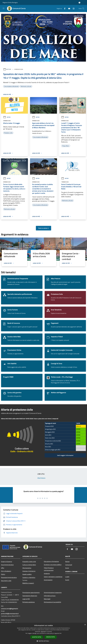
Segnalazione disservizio (30, 596)
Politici (3, 574)
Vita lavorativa (27, 568)
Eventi (67, 580)
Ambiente (47, 573)
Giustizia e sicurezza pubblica (53, 565)
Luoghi (67, 577)
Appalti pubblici (27, 574)
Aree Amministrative (7, 565)
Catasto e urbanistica (29, 577)
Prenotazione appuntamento (31, 592)
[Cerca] (83, 8)
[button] (44, 641)
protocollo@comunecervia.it (10, 614)
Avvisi (67, 568)
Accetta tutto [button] (37, 637)
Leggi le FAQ (26, 599)
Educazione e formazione (51, 561)
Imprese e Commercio (29, 571)
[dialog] (43, 633)
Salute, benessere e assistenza (53, 577)
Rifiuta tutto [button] (51, 637)
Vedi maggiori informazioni (65, 455)
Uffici (3, 568)
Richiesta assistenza (29, 602)
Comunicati (69, 565)
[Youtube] (68, 8)
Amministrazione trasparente (53, 592)
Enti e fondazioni (6, 571)
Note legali (47, 599)
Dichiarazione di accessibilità (52, 602)
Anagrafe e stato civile (29, 562)
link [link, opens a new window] (60, 633)
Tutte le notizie (43, 228)
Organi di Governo (6, 562)
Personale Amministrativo (9, 577)
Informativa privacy (50, 596)
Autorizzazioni (48, 580)
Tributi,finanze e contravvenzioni (49, 569)
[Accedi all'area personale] (79, 3)
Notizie (9, 69)
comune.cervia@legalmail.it (10, 609)
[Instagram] (73, 8)
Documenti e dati (6, 581)
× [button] (85, 625)
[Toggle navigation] (4, 8)
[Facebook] (64, 8)
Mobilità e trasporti (28, 583)
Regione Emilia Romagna (10, 2)
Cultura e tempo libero (29, 565)
